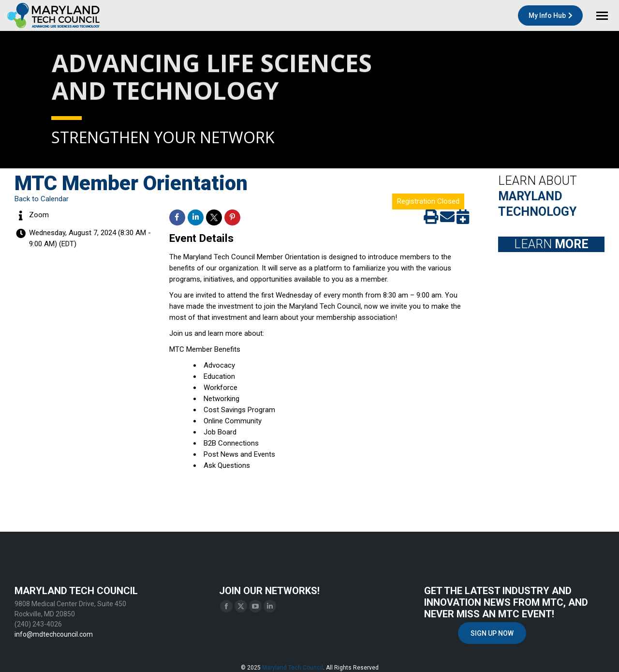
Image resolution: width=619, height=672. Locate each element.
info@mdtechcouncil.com (54, 634)
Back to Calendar (42, 199)
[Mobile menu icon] (602, 16)
